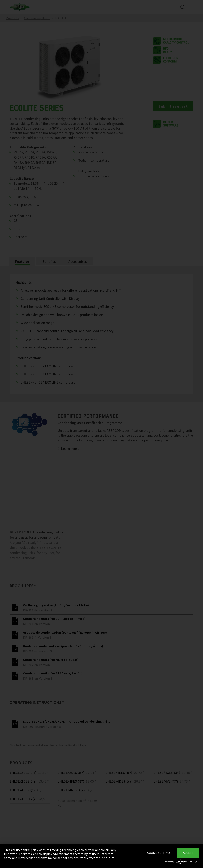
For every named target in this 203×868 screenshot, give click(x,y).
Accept (188, 853)
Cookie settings (159, 853)
